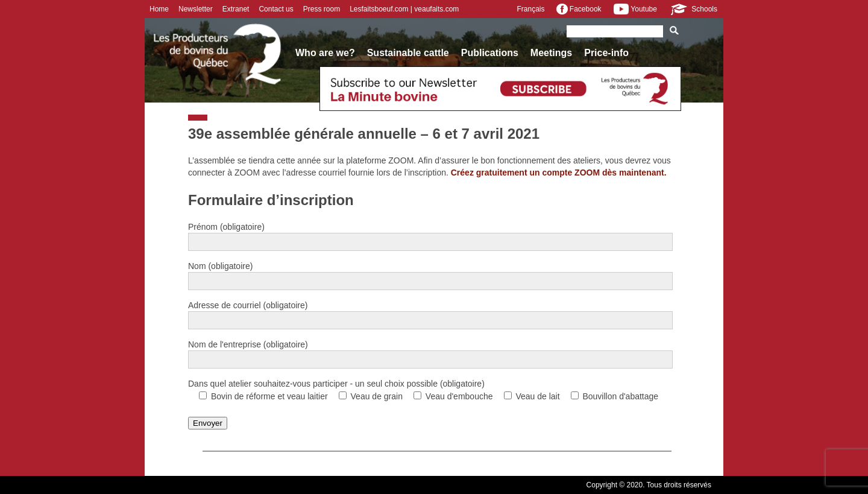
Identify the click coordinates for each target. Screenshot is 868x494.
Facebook (579, 9)
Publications (490, 53)
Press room (322, 9)
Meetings (551, 53)
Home (159, 9)
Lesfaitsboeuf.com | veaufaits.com (404, 9)
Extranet (236, 9)
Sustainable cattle (408, 53)
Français (530, 9)
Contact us (276, 9)
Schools (693, 9)
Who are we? (325, 53)
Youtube (635, 9)
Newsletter (196, 9)
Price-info (606, 53)
